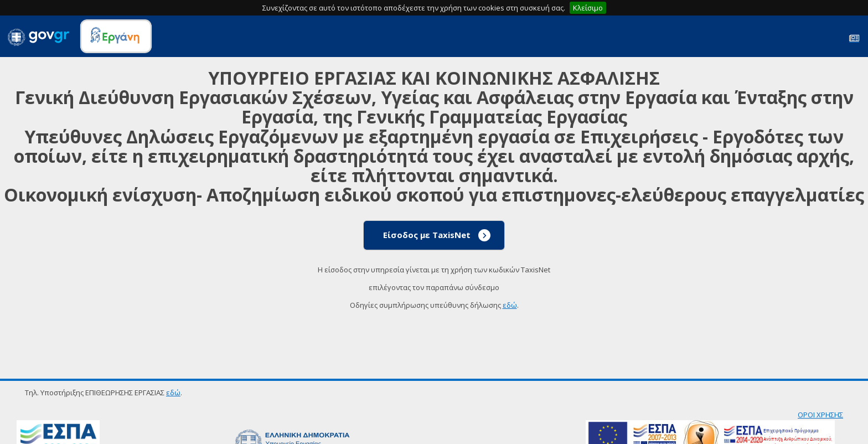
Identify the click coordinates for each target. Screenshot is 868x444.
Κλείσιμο (588, 8)
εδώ (510, 305)
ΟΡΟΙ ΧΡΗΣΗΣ (820, 415)
